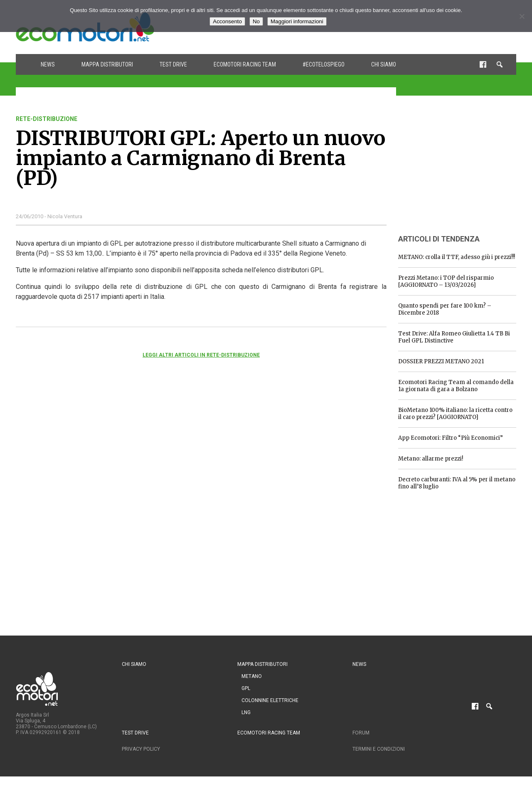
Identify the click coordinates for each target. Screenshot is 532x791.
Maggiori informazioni (297, 21)
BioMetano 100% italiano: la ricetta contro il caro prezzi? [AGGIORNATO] (455, 414)
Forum (361, 733)
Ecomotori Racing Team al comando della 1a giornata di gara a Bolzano (456, 386)
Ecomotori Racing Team (245, 64)
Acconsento (227, 21)
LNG (246, 712)
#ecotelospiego (324, 64)
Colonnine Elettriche (270, 700)
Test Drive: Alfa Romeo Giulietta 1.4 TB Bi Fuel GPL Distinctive (454, 337)
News (48, 64)
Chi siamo (384, 64)
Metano (252, 676)
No (256, 21)
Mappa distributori (107, 64)
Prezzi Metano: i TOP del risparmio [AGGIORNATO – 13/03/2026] (446, 281)
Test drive (173, 64)
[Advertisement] (461, 168)
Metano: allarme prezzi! (431, 459)
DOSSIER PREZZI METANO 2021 (441, 361)
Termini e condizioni (379, 749)
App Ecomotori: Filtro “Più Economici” (451, 438)
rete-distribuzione (47, 119)
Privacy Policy (141, 749)
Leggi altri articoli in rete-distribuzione (201, 355)
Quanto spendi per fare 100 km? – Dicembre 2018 (445, 309)
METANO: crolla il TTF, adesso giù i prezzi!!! (457, 257)
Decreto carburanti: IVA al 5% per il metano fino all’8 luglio (457, 483)
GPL (246, 688)
